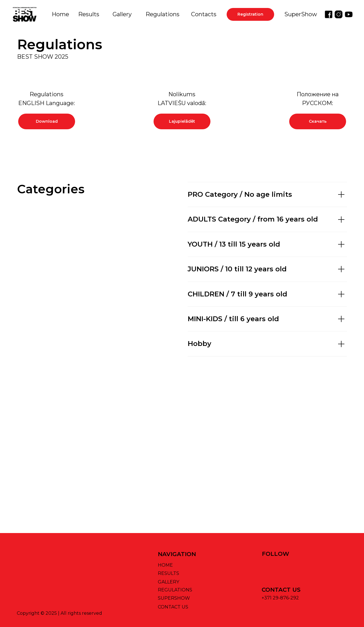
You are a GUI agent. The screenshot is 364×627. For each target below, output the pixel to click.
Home (60, 14)
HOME (165, 565)
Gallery (122, 14)
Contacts (204, 14)
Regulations (163, 14)
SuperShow (301, 14)
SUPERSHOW (174, 598)
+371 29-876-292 (280, 598)
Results (89, 14)
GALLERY (168, 582)
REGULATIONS (175, 590)
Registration (250, 14)
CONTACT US (173, 607)
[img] (329, 14)
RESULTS (168, 573)
